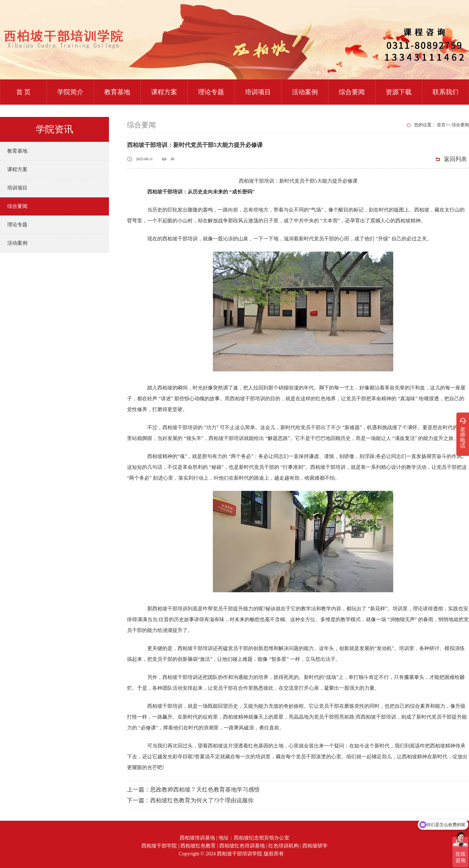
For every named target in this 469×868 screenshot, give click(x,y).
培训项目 (258, 92)
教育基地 (117, 92)
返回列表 (455, 159)
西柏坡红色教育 (198, 846)
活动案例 (305, 92)
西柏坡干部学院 (159, 846)
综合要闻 (352, 92)
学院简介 (70, 92)
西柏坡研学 (315, 846)
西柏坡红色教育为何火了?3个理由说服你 (202, 800)
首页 (441, 125)
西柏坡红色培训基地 (242, 846)
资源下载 (399, 92)
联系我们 (446, 92)
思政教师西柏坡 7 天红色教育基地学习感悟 (205, 790)
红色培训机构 (284, 846)
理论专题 (211, 92)
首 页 (24, 92)
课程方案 (164, 92)
